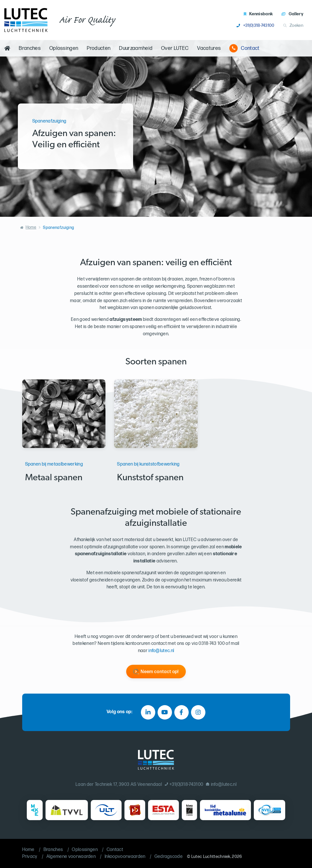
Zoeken (293, 26)
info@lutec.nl (161, 651)
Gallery (292, 14)
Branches (30, 48)
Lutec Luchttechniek (211, 857)
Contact (244, 48)
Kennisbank (258, 14)
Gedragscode (169, 857)
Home (31, 227)
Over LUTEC (175, 48)
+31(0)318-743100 (255, 26)
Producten (99, 48)
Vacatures (209, 48)
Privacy (30, 857)
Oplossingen (64, 48)
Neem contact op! (159, 672)
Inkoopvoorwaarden (125, 857)
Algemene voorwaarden (71, 857)
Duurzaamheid (136, 48)
